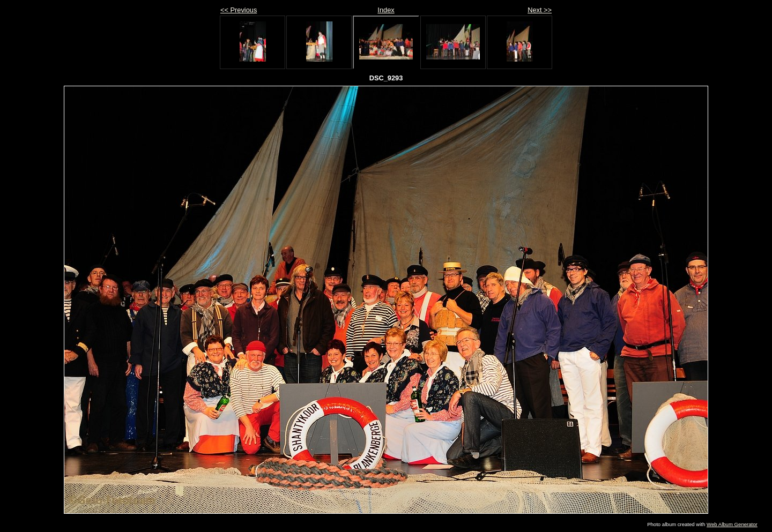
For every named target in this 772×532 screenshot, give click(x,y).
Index (386, 10)
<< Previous (239, 10)
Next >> (540, 10)
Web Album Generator (732, 524)
